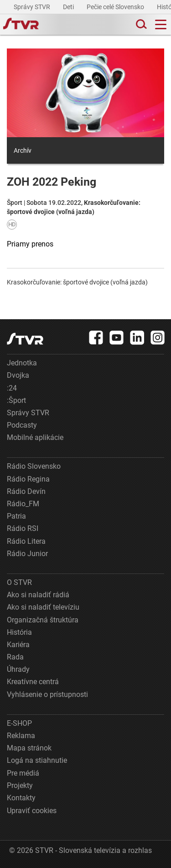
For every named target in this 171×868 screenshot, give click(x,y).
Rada (15, 657)
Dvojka (18, 375)
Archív (23, 150)
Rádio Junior (27, 554)
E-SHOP (19, 723)
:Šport (16, 400)
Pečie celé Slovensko (116, 7)
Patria (16, 516)
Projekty (20, 785)
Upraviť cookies (32, 811)
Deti (69, 7)
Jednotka (22, 363)
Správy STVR (33, 7)
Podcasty (22, 425)
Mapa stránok (29, 748)
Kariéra (18, 645)
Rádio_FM (23, 504)
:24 (12, 388)
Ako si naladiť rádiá (38, 595)
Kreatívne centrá (33, 682)
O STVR (19, 582)
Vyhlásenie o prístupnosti (47, 694)
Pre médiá (23, 773)
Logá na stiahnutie (37, 760)
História (19, 632)
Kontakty (21, 798)
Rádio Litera (26, 541)
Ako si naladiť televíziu (43, 607)
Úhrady (18, 669)
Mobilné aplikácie (35, 437)
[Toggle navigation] (161, 24)
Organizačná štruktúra (43, 620)
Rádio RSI (23, 528)
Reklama (21, 736)
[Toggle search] (140, 24)
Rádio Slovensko (34, 466)
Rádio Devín (26, 491)
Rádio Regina (28, 479)
